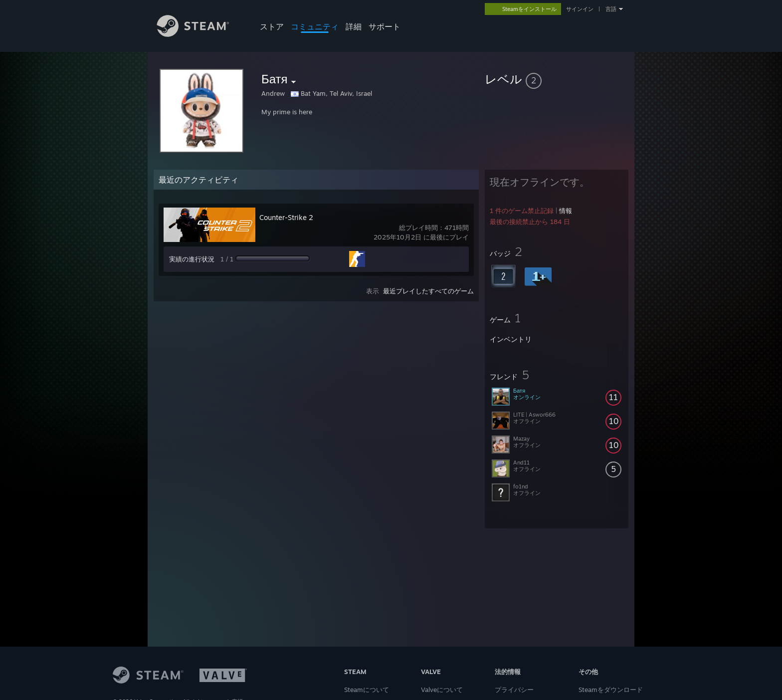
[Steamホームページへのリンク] (200, 34)
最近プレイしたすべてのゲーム (428, 291)
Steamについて (367, 690)
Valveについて (442, 690)
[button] (557, 79)
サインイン (580, 9)
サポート (385, 26)
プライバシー (514, 690)
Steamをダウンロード (611, 690)
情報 (566, 211)
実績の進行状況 (192, 259)
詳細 (354, 26)
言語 (611, 9)
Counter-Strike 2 (286, 217)
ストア (272, 26)
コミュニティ (315, 26)
